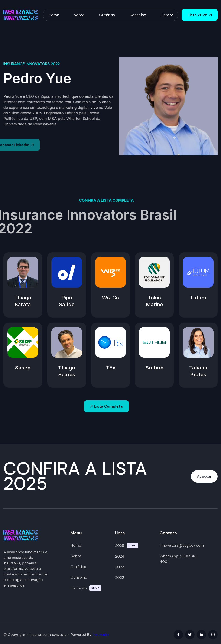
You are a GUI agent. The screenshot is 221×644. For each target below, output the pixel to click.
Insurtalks (101, 635)
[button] (167, 15)
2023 (120, 567)
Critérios (107, 15)
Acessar (204, 476)
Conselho (138, 15)
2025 (120, 546)
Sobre (79, 15)
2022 (120, 578)
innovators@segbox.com (182, 545)
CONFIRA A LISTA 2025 (75, 476)
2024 (120, 556)
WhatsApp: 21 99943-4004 (179, 559)
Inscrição (79, 588)
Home (54, 15)
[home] (21, 15)
